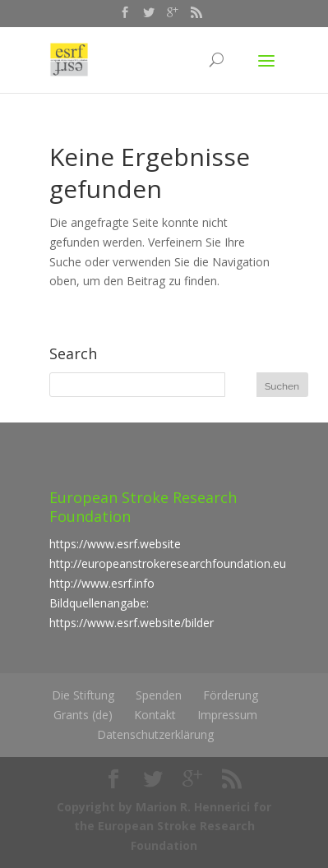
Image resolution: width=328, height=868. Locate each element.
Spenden (159, 695)
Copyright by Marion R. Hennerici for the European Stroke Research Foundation (164, 826)
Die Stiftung (83, 695)
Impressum (227, 715)
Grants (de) (83, 715)
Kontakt (155, 715)
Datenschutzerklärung (155, 734)
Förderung (231, 695)
